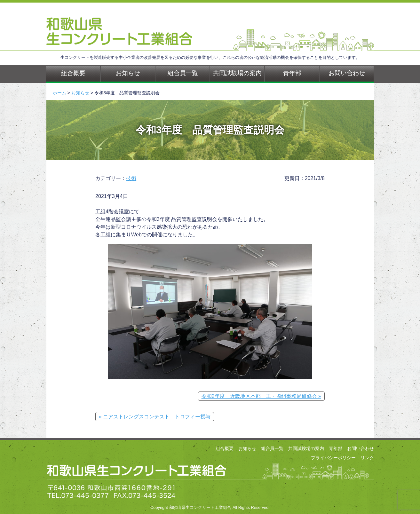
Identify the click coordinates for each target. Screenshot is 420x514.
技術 (131, 178)
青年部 (292, 73)
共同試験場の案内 (237, 73)
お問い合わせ (347, 73)
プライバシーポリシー (333, 458)
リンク (367, 458)
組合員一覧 (183, 73)
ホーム (59, 93)
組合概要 (73, 73)
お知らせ (128, 73)
